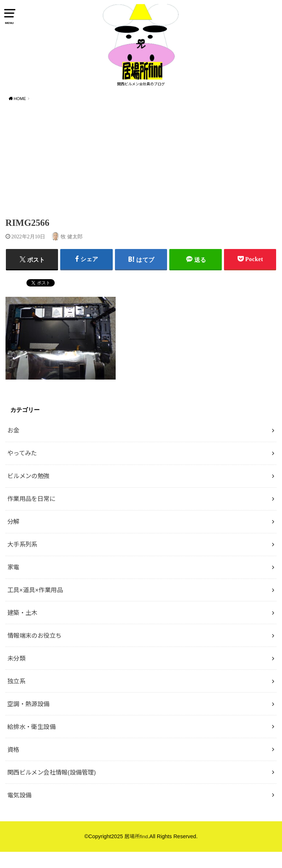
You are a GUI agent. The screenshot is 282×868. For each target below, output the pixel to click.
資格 (13, 766)
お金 (13, 447)
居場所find (136, 853)
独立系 (16, 697)
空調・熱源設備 (28, 720)
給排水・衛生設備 (31, 743)
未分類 (16, 675)
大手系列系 (22, 561)
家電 (13, 583)
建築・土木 (22, 629)
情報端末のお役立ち (35, 652)
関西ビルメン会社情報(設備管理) (52, 789)
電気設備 (19, 811)
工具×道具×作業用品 (35, 606)
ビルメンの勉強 (28, 492)
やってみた (22, 469)
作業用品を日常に (31, 515)
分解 (13, 538)
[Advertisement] (141, 177)
